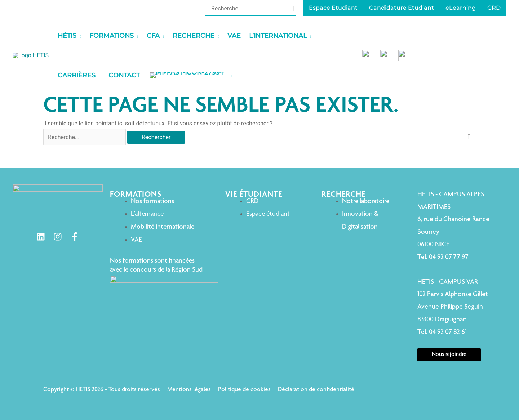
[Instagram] (59, 237)
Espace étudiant (256, 214)
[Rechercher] (293, 8)
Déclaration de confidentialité (316, 390)
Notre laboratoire (358, 202)
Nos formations (155, 202)
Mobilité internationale (165, 227)
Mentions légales (189, 390)
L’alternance (150, 214)
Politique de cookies (244, 390)
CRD (240, 202)
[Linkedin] (42, 237)
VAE (139, 240)
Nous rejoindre (445, 355)
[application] (122, 36)
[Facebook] (76, 237)
